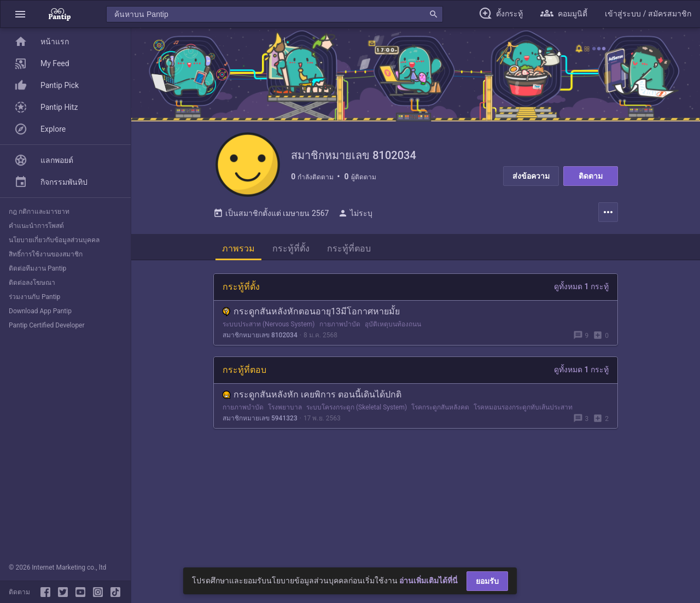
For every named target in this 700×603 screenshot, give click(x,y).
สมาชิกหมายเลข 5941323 (260, 419)
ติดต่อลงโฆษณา (32, 283)
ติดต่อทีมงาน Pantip (37, 268)
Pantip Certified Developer (47, 325)
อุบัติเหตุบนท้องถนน (393, 325)
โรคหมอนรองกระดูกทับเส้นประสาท (523, 408)
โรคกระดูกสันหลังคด (440, 408)
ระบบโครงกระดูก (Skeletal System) (357, 408)
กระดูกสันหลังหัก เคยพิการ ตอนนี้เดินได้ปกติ (312, 396)
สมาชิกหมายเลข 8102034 (260, 336)
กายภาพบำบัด (340, 325)
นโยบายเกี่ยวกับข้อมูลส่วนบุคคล (54, 240)
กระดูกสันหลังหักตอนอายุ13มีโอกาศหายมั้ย (311, 312)
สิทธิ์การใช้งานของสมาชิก (46, 254)
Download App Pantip (40, 311)
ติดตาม (591, 176)
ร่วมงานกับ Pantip (34, 297)
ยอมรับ (487, 581)
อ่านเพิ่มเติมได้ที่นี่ (428, 581)
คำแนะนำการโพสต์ (36, 226)
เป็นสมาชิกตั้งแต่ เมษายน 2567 (271, 214)
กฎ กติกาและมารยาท (39, 212)
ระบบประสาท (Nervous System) (269, 325)
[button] (20, 14)
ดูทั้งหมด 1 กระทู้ (581, 288)
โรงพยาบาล (285, 408)
